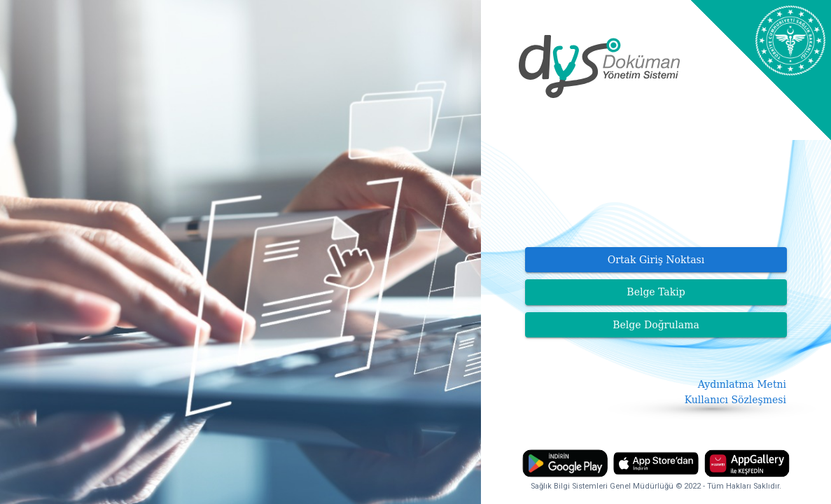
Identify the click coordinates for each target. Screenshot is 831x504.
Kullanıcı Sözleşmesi (735, 400)
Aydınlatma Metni (742, 384)
